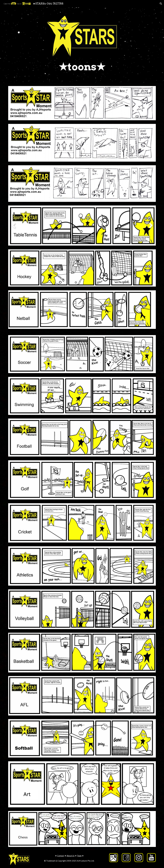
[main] (82, 67)
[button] (161, 4)
